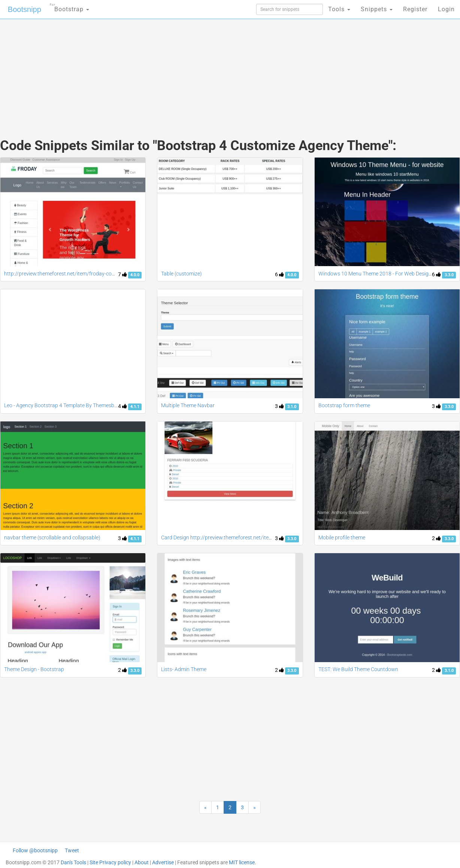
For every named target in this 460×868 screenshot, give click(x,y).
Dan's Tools (73, 862)
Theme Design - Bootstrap (34, 669)
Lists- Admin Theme (184, 669)
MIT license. (243, 862)
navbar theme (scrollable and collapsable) (52, 537)
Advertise (163, 862)
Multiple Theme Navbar (188, 405)
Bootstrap (69, 7)
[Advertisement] (174, 71)
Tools (339, 9)
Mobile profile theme (342, 537)
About (142, 862)
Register (415, 9)
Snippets (377, 9)
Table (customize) (181, 274)
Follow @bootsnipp (35, 850)
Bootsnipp (25, 9)
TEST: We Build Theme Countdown (358, 669)
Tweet (72, 850)
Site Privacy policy (110, 862)
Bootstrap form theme (344, 405)
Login (446, 9)
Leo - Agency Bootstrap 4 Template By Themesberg (63, 405)
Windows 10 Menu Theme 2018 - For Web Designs (376, 274)
